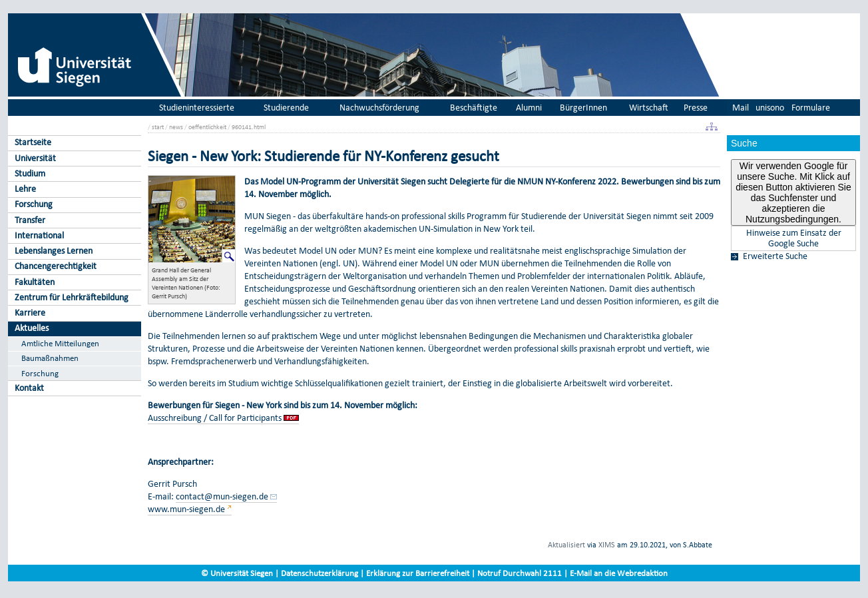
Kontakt (29, 388)
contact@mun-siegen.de (222, 496)
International (39, 235)
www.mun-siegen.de (186, 509)
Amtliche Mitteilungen (60, 343)
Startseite (33, 142)
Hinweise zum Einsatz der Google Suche (794, 238)
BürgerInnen (583, 108)
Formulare (811, 108)
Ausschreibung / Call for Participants (216, 418)
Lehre (25, 189)
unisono (770, 108)
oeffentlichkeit (207, 127)
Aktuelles (32, 328)
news (176, 127)
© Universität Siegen (237, 573)
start (158, 127)
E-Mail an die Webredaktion (619, 573)
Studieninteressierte (197, 108)
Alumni (529, 108)
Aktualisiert (566, 545)
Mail (741, 108)
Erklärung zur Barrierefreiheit (418, 573)
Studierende (286, 108)
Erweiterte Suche (775, 256)
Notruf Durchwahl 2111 (520, 573)
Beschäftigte (474, 108)
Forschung (34, 204)
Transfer (30, 220)
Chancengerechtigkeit (56, 266)
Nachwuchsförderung (379, 108)
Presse (696, 108)
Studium (30, 173)
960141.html (249, 127)
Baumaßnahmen (50, 358)
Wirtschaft (649, 108)
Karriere (30, 313)
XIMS (607, 545)
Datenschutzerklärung (320, 573)
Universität (35, 158)
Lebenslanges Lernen (54, 251)
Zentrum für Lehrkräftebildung (72, 297)
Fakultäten (35, 282)
